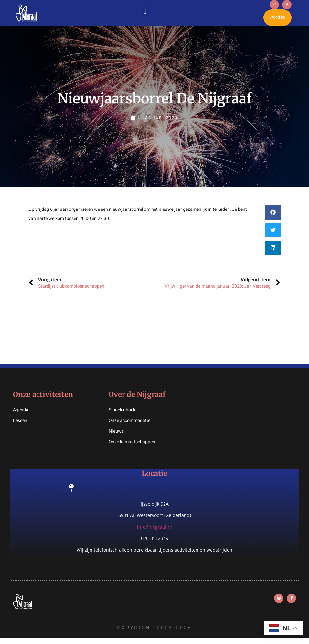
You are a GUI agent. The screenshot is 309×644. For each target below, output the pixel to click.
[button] (145, 15)
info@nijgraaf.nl (154, 533)
